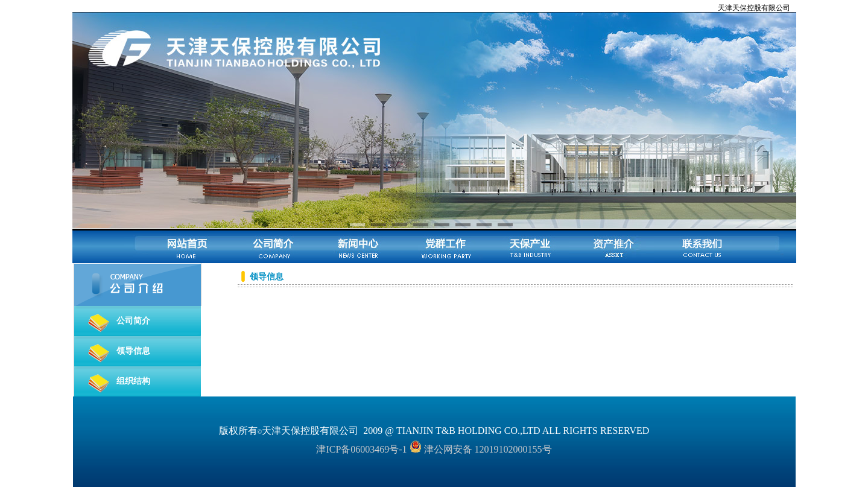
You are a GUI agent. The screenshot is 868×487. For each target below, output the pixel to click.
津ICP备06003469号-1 (361, 449)
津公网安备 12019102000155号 (481, 449)
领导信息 (133, 351)
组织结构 (133, 381)
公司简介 (133, 321)
